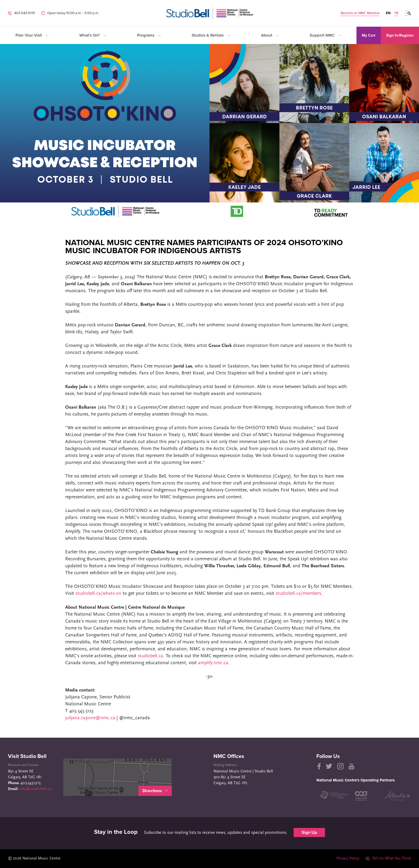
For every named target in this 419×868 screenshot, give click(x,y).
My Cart (369, 35)
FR (396, 13)
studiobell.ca (150, 656)
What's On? (93, 35)
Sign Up (309, 832)
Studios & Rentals (211, 35)
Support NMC (325, 35)
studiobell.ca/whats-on (98, 594)
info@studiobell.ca (36, 789)
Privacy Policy (348, 859)
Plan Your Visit (32, 35)
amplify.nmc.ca (213, 663)
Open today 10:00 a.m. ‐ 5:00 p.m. (73, 13)
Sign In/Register (400, 35)
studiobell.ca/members (298, 594)
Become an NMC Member (360, 13)
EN (388, 13)
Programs (149, 35)
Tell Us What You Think (388, 859)
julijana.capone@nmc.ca (90, 718)
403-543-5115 (25, 13)
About (270, 35)
